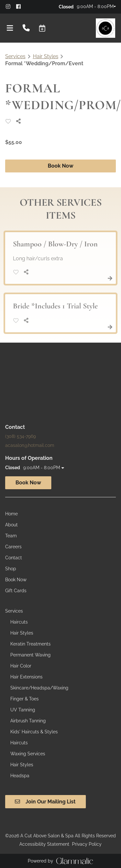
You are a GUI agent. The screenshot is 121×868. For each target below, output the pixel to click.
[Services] (14, 611)
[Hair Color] (21, 666)
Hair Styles (46, 56)
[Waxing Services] (28, 754)
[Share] (20, 121)
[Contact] (14, 558)
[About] (11, 525)
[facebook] (21, 6)
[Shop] (11, 569)
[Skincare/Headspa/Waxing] (39, 688)
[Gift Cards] (16, 591)
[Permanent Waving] (30, 655)
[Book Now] (16, 580)
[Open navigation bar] (10, 28)
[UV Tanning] (23, 710)
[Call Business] (26, 28)
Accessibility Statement (44, 844)
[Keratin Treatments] (30, 644)
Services (15, 56)
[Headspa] (20, 776)
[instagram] (10, 6)
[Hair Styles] (22, 633)
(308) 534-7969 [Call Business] (20, 436)
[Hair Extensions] (26, 677)
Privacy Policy (87, 844)
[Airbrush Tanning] (28, 721)
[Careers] (13, 547)
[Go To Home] (106, 28)
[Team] (11, 536)
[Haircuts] (19, 622)
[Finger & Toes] (25, 699)
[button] (42, 28)
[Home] (11, 514)
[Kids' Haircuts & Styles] (34, 732)
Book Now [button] (60, 166)
